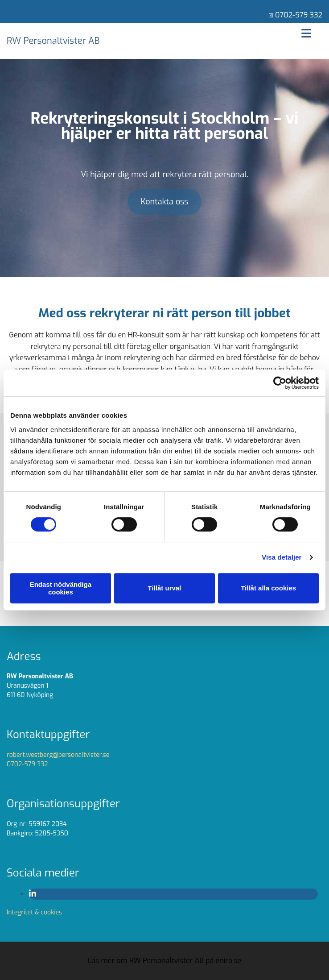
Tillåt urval (165, 588)
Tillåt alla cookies (268, 588)
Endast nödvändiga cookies (61, 588)
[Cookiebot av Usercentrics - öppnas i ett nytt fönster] (280, 383)
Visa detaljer (282, 557)
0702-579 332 (299, 15)
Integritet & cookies (34, 912)
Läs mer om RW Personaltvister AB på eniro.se (164, 961)
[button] (165, 202)
